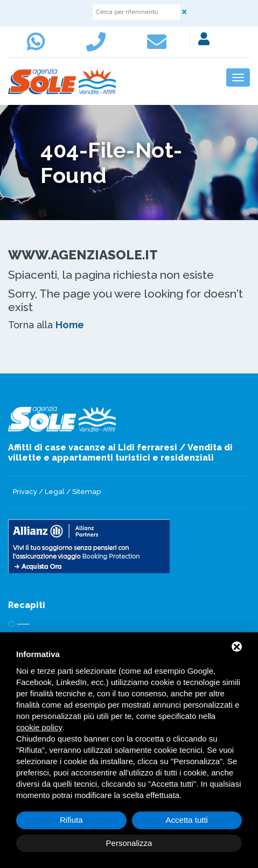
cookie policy (39, 727)
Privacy (25, 492)
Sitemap (86, 492)
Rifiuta (71, 820)
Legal (55, 492)
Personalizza (129, 843)
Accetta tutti (187, 820)
